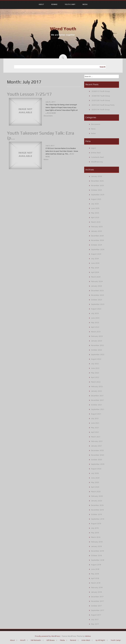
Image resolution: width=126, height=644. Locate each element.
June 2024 (95, 263)
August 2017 (96, 615)
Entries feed (96, 153)
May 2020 (95, 482)
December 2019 (97, 505)
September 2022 (98, 354)
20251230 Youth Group (101, 100)
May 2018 (95, 574)
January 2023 (96, 341)
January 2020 (97, 501)
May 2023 (95, 322)
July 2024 (95, 258)
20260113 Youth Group (101, 91)
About (41, 4)
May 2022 (95, 373)
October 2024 (96, 245)
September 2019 (98, 519)
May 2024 (95, 268)
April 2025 (95, 217)
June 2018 (95, 569)
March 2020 (96, 491)
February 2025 (97, 226)
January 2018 (96, 592)
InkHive (88, 636)
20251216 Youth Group (101, 109)
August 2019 (96, 523)
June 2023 (95, 318)
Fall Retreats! (36, 640)
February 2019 (97, 542)
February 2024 (97, 281)
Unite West (86, 640)
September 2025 (98, 195)
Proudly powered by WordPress (47, 636)
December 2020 (97, 450)
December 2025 (97, 181)
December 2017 (97, 597)
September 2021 (98, 409)
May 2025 (95, 213)
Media (85, 4)
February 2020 (97, 496)
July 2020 (95, 473)
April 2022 (95, 377)
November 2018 (97, 551)
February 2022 (97, 386)
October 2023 (96, 300)
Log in (93, 148)
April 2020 (95, 487)
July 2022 (95, 364)
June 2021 (95, 423)
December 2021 (97, 396)
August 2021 (96, 414)
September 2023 (98, 304)
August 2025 (96, 199)
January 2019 (96, 546)
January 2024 (96, 286)
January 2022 (96, 391)
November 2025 (97, 185)
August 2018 (96, 565)
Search (103, 67)
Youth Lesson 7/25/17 (29, 94)
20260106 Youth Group (101, 96)
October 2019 (96, 514)
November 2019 (97, 510)
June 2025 (95, 208)
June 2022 (95, 368)
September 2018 (98, 560)
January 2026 (96, 176)
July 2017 (95, 619)
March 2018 (96, 583)
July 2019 (95, 528)
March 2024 (96, 277)
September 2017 (98, 610)
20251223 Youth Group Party (103, 105)
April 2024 (95, 272)
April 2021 (95, 432)
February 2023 (97, 336)
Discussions (48, 116)
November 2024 (97, 240)
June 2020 (95, 478)
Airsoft (23, 640)
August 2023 (96, 309)
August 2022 (96, 359)
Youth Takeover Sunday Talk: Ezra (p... (41, 135)
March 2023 (96, 332)
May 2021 (95, 428)
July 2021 (95, 418)
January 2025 (96, 231)
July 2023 (95, 313)
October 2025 (96, 190)
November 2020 (98, 455)
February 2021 (97, 441)
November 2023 (97, 295)
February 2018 (97, 587)
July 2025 (95, 204)
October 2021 (96, 405)
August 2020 (96, 469)
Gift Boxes (51, 640)
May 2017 (95, 624)
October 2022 (96, 350)
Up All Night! (100, 640)
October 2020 (97, 459)
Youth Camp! (70, 4)
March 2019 (96, 537)
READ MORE (51, 113)
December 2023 (97, 290)
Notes (46, 159)
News (93, 129)
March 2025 (96, 222)
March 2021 (96, 437)
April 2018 (95, 578)
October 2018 (96, 555)
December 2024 (97, 236)
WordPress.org (97, 162)
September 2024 (98, 249)
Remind (54, 4)
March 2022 (96, 382)
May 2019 (95, 533)
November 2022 (97, 345)
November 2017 (97, 601)
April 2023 (95, 327)
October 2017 (96, 606)
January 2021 (96, 446)
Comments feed (97, 157)
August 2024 (96, 254)
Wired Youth (63, 29)
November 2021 (97, 400)
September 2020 (98, 464)
